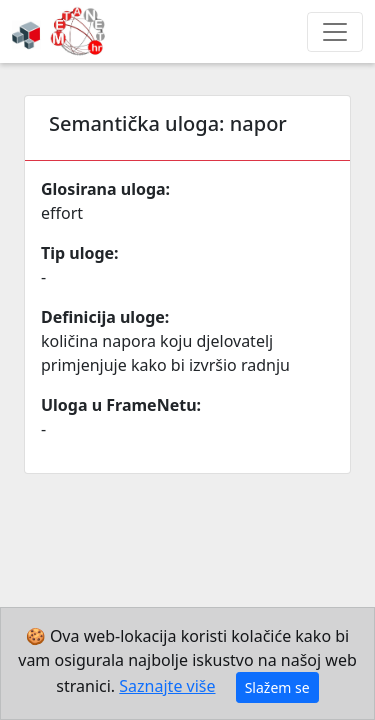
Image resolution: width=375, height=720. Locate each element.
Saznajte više (167, 686)
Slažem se (277, 687)
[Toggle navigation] (335, 32)
